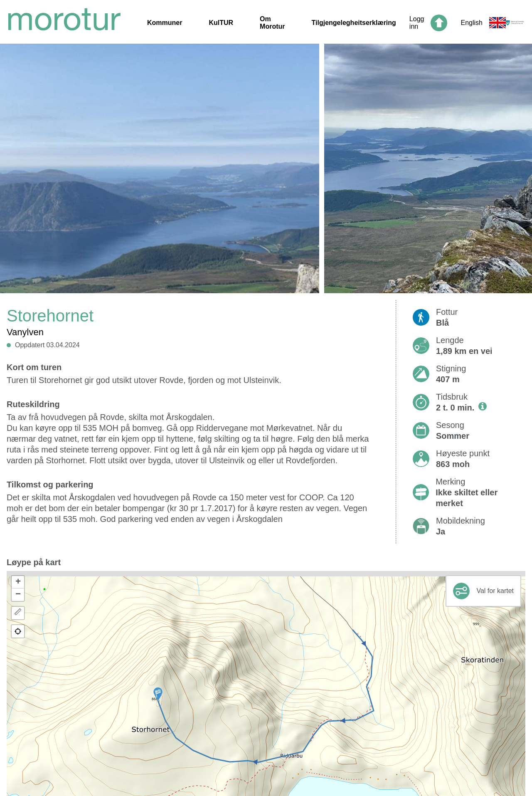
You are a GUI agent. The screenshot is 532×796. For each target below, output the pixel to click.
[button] (158, 694)
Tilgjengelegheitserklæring (354, 23)
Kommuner (165, 23)
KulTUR (221, 23)
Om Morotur (272, 23)
